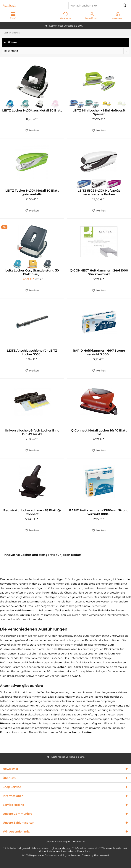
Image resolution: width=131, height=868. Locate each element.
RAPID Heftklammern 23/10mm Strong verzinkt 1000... (99, 512)
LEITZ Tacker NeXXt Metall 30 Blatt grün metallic (32, 192)
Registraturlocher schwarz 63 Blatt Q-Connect (32, 512)
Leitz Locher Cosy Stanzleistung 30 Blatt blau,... (32, 272)
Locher (43, 636)
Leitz (92, 658)
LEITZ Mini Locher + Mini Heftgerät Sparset (99, 112)
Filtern (10, 42)
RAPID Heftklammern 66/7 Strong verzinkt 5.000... (99, 352)
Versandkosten (63, 848)
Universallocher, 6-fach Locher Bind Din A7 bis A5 (32, 432)
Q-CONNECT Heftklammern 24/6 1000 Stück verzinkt (99, 272)
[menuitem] (118, 16)
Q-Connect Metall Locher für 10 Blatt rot (99, 432)
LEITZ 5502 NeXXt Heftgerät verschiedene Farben (99, 192)
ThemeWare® (102, 855)
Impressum (79, 842)
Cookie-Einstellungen (58, 842)
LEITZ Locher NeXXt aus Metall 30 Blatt (32, 110)
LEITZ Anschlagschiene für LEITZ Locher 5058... (32, 352)
